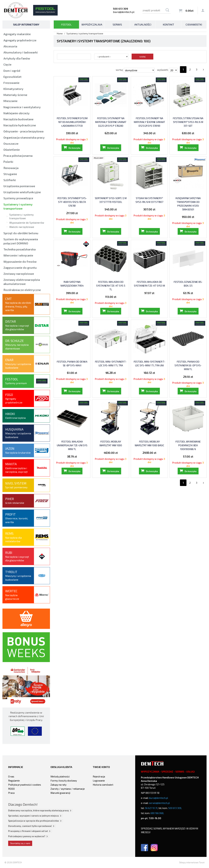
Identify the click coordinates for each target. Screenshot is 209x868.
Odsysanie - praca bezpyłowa (23, 131)
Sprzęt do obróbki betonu (21, 233)
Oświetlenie (12, 150)
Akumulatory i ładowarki (21, 52)
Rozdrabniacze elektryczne (22, 290)
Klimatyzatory (13, 89)
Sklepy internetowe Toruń (192, 862)
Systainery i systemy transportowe (18, 206)
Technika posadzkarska (20, 249)
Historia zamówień (103, 785)
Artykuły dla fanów (17, 58)
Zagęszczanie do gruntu (20, 268)
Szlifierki (10, 180)
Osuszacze (11, 144)
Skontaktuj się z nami (20, 843)
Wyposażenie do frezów (20, 262)
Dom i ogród (12, 71)
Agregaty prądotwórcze (20, 40)
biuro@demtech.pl (124, 12)
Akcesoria (10, 46)
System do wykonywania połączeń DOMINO (21, 241)
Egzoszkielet (12, 77)
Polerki (8, 162)
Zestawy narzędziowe (19, 274)
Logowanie (99, 781)
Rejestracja (99, 776)
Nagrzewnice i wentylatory (22, 107)
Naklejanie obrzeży (16, 113)
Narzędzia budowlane (18, 119)
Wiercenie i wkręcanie (18, 255)
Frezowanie (11, 83)
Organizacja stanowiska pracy (24, 137)
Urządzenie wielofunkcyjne (22, 192)
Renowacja (11, 168)
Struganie (10, 174)
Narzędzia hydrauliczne (20, 125)
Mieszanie (10, 101)
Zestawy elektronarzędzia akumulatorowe (22, 282)
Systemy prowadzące (18, 198)
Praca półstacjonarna (18, 156)
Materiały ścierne (15, 95)
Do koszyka (74, 152)
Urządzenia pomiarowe (19, 186)
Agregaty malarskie (17, 34)
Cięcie (7, 64)
